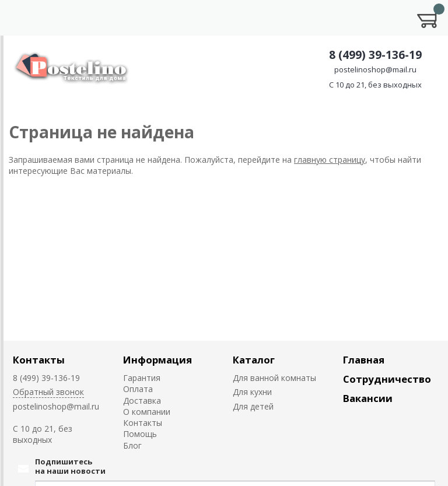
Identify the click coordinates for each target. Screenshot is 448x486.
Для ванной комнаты (274, 378)
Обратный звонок (48, 392)
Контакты (39, 360)
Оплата (138, 389)
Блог (132, 445)
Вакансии (368, 398)
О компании (147, 412)
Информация (157, 360)
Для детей (253, 406)
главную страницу (330, 160)
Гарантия (142, 378)
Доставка (142, 401)
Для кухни (252, 392)
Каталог (254, 360)
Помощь (140, 434)
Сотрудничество (387, 379)
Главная (364, 360)
